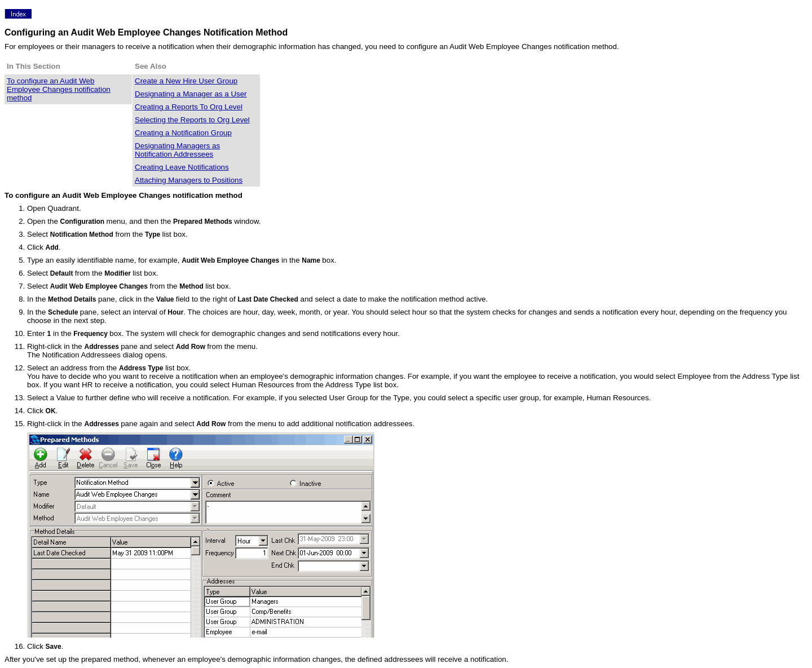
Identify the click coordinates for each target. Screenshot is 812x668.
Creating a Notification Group (183, 133)
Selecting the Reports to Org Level (192, 120)
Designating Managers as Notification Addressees (177, 150)
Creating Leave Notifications (182, 167)
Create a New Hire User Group (186, 81)
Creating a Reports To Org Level (189, 107)
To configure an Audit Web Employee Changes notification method (59, 89)
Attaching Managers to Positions (189, 180)
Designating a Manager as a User (191, 94)
